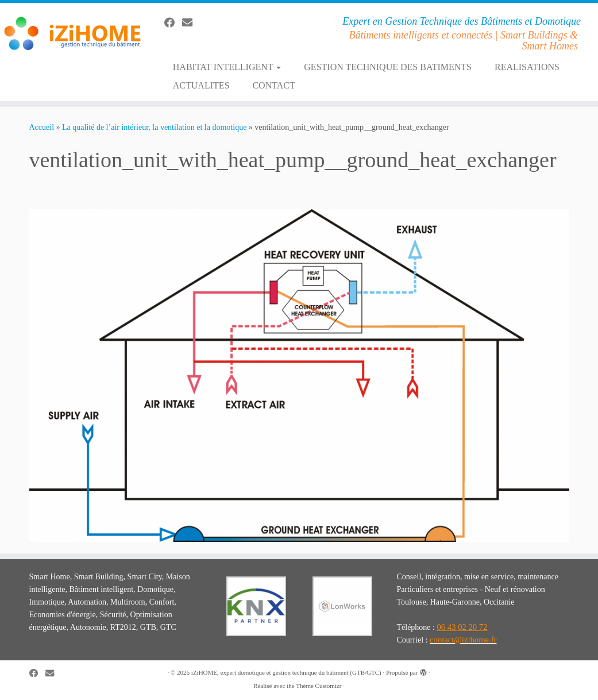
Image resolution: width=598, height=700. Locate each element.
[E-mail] (191, 23)
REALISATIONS (527, 67)
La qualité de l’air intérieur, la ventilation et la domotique (154, 127)
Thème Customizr (319, 686)
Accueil (42, 127)
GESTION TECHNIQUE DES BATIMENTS (388, 67)
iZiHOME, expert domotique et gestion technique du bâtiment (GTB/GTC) (286, 672)
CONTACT (273, 85)
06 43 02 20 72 (462, 627)
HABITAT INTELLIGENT (227, 67)
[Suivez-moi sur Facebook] (173, 23)
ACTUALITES (201, 85)
